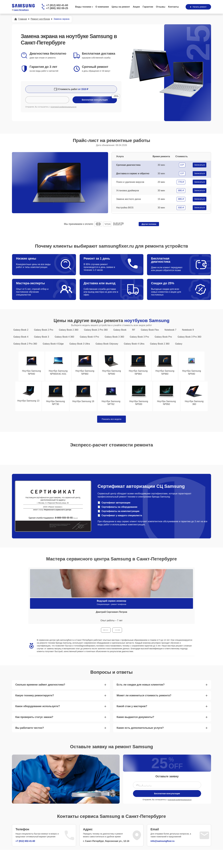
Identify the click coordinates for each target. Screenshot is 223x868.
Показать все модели (111, 420)
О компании (102, 7)
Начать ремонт (198, 7)
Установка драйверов (128, 191)
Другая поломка (149, 224)
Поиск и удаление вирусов (130, 182)
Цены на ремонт (121, 7)
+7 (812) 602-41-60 (57, 5)
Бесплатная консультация (167, 794)
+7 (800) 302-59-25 (57, 8)
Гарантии (148, 7)
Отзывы (161, 7)
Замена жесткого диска (128, 199)
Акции (136, 7)
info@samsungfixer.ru (162, 842)
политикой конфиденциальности (64, 107)
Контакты (173, 7)
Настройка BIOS (125, 208)
